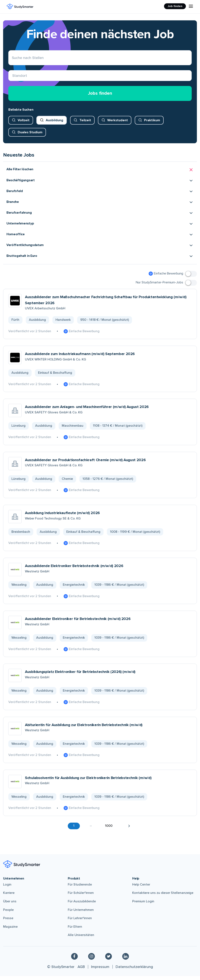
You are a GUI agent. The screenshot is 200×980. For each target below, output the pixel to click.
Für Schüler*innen (81, 897)
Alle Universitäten (81, 939)
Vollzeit (24, 124)
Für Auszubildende (82, 905)
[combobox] (12, 78)
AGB (81, 971)
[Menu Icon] (191, 6)
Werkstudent (118, 124)
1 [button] (74, 830)
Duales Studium (30, 136)
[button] (100, 174)
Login (7, 889)
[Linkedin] (126, 960)
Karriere (9, 897)
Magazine (10, 931)
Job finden (175, 6)
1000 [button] (109, 830)
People (8, 914)
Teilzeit (85, 124)
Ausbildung (54, 124)
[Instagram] (91, 960)
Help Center (141, 889)
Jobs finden (100, 97)
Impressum (100, 971)
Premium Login (143, 905)
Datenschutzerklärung (134, 971)
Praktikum (152, 124)
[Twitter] (109, 960)
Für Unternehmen (81, 914)
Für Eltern (75, 931)
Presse (8, 922)
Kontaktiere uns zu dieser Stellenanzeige (163, 897)
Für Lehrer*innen (80, 922)
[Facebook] (74, 960)
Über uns (10, 905)
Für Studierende (80, 889)
